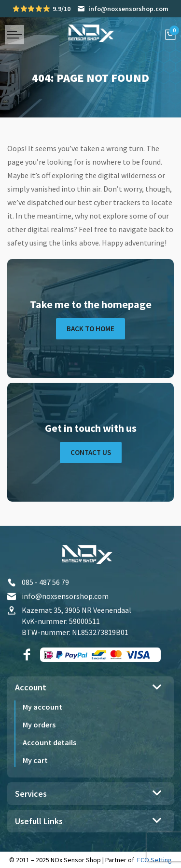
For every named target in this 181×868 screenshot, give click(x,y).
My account (42, 707)
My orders (39, 725)
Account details (49, 742)
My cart (35, 760)
